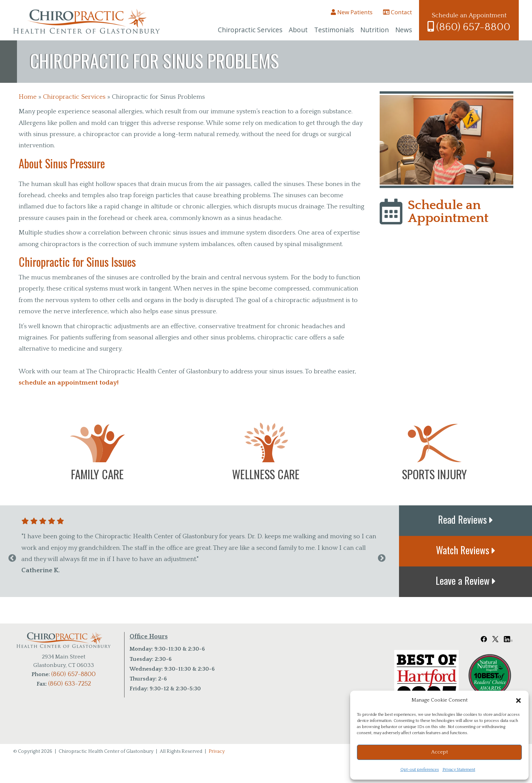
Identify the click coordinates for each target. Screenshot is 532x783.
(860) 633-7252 (70, 684)
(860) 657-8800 (469, 27)
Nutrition (375, 30)
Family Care (97, 474)
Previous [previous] (12, 558)
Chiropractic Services (250, 30)
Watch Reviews (466, 550)
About (298, 30)
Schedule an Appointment (448, 212)
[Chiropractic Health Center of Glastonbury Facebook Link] (484, 637)
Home (28, 97)
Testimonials (334, 30)
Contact (397, 12)
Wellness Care (266, 474)
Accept (440, 752)
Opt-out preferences (420, 770)
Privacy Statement (459, 770)
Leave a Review (466, 580)
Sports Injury (434, 474)
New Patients (352, 12)
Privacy (217, 751)
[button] (518, 701)
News (404, 30)
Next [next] (382, 558)
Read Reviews (465, 519)
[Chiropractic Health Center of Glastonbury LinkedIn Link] (508, 637)
